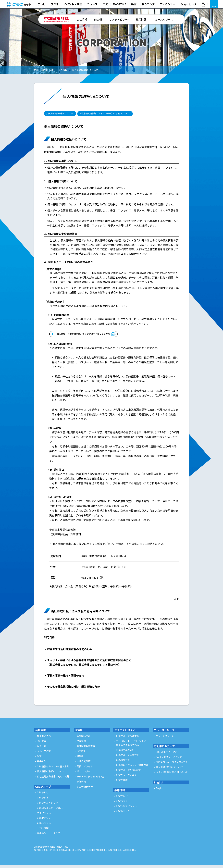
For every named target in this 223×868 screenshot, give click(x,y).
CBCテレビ (43, 795)
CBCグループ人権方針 (128, 757)
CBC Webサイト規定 (166, 755)
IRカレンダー (84, 774)
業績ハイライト (85, 769)
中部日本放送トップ (44, 70)
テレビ (42, 4)
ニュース (92, 4)
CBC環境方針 (123, 763)
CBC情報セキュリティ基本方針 (53, 769)
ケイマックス (44, 815)
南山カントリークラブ (49, 836)
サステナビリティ (120, 19)
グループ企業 (44, 754)
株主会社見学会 (85, 789)
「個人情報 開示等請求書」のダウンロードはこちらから (90, 336)
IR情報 (98, 19)
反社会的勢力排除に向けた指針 (53, 779)
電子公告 (42, 764)
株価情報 (81, 784)
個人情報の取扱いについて (85, 70)
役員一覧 (42, 749)
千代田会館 (43, 831)
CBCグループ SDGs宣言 (128, 773)
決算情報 (81, 744)
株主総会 (81, 754)
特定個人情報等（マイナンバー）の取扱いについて (123, 114)
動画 (134, 4)
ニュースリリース (163, 19)
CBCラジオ (43, 800)
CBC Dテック (44, 820)
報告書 (80, 759)
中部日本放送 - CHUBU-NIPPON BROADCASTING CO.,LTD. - (57, 19)
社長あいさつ (44, 739)
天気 (105, 4)
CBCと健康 (122, 783)
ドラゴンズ (148, 4)
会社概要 (42, 744)
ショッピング (189, 4)
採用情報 (141, 19)
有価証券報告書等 (86, 749)
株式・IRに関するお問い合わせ (93, 779)
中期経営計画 (84, 764)
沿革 (39, 759)
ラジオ (55, 4)
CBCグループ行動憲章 (128, 739)
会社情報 (82, 19)
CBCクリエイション (47, 805)
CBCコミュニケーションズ (51, 810)
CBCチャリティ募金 (126, 778)
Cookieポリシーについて (169, 760)
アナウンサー (168, 4)
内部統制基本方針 (125, 752)
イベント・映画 (73, 4)
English (159, 785)
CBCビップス (44, 826)
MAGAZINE (120, 4)
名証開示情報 (84, 739)
